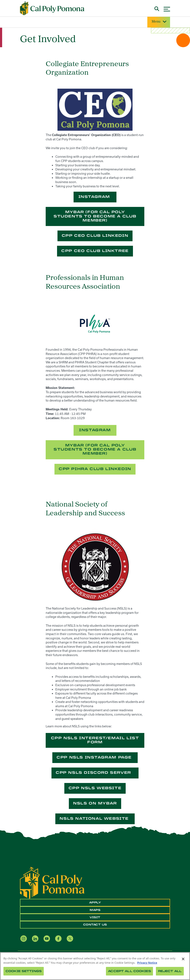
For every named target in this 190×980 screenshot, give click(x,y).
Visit (95, 917)
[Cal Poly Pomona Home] (52, 8)
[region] (95, 966)
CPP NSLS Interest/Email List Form (95, 740)
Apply (95, 903)
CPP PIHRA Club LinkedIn (95, 469)
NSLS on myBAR (95, 803)
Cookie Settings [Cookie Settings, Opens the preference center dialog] (24, 971)
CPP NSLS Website (95, 788)
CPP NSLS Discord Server (95, 773)
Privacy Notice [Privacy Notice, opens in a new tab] (147, 963)
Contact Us (95, 925)
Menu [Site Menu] (159, 22)
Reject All (170, 971)
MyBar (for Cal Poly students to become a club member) (95, 216)
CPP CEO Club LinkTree (95, 251)
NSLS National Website (95, 818)
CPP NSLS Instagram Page (95, 757)
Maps (95, 910)
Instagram (95, 197)
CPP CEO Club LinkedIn (95, 236)
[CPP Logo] (52, 883)
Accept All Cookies (129, 971)
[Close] (183, 959)
